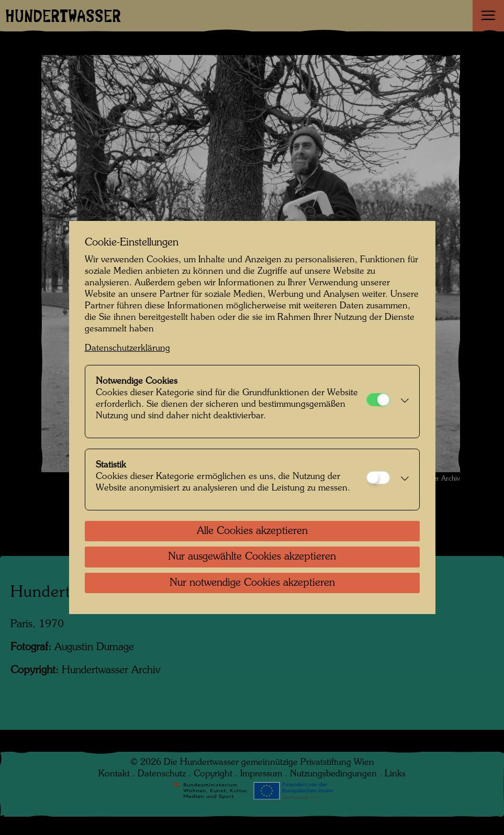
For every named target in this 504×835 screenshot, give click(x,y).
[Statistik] (378, 478)
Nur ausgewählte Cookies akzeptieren (252, 557)
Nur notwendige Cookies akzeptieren (252, 583)
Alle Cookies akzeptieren (252, 531)
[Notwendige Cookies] (378, 400)
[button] (402, 402)
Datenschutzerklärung (127, 348)
